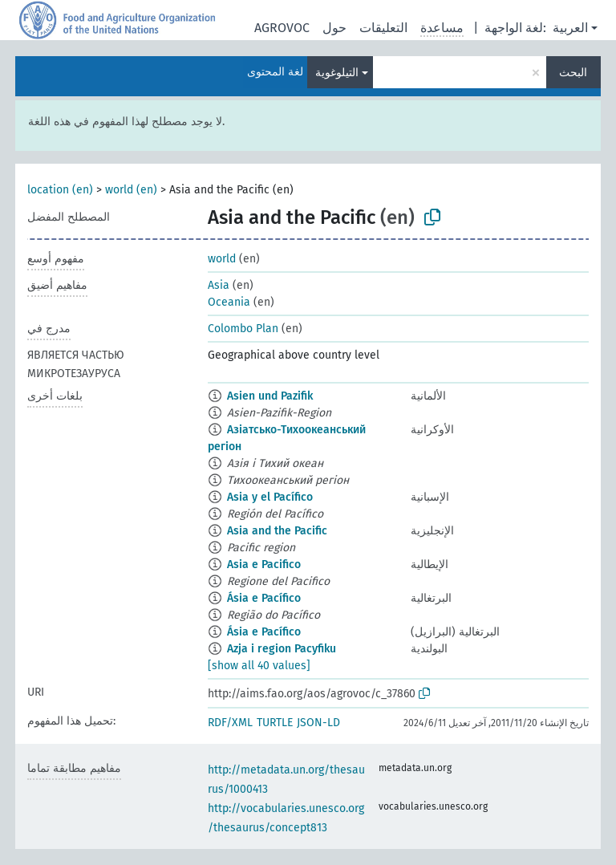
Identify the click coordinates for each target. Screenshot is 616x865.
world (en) (131, 190)
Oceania (229, 302)
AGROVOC (282, 28)
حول (334, 28)
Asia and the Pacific (277, 531)
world (222, 259)
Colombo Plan (243, 329)
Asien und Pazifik (270, 396)
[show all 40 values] (259, 666)
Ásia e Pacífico (264, 598)
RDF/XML (230, 723)
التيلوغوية (337, 73)
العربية (570, 28)
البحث (573, 73)
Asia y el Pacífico (270, 497)
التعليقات (383, 28)
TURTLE (275, 723)
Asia (219, 285)
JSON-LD (318, 723)
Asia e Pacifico (264, 564)
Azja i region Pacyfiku (282, 649)
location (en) (60, 190)
